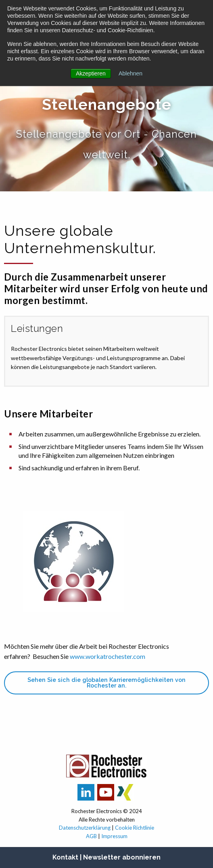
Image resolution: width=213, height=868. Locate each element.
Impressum (114, 836)
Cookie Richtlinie (135, 828)
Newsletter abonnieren (122, 857)
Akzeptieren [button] (91, 73)
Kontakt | (68, 857)
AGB (91, 836)
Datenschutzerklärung (85, 828)
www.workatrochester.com (108, 656)
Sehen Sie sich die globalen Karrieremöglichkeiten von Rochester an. (106, 682)
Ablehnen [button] (131, 73)
